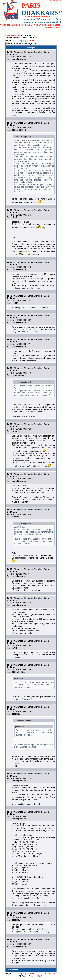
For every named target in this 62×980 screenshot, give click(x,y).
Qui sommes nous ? (22, 25)
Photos (57, 25)
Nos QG (38, 25)
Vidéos (48, 27)
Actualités (5, 25)
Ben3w (41, 976)
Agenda (47, 25)
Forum (57, 27)
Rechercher (50, 974)
